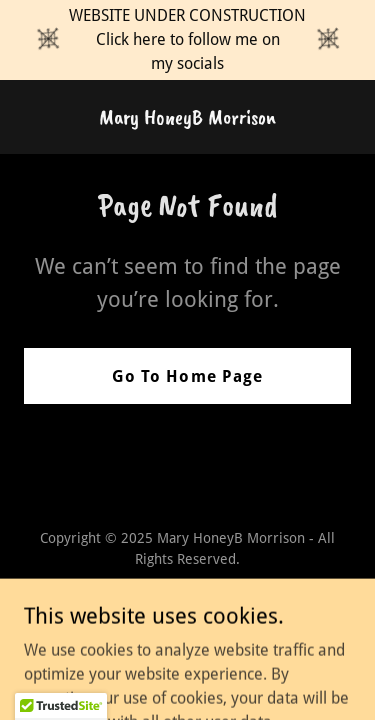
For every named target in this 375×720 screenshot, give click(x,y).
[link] (187, 118)
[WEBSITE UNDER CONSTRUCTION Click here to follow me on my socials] (187, 40)
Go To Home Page (187, 376)
